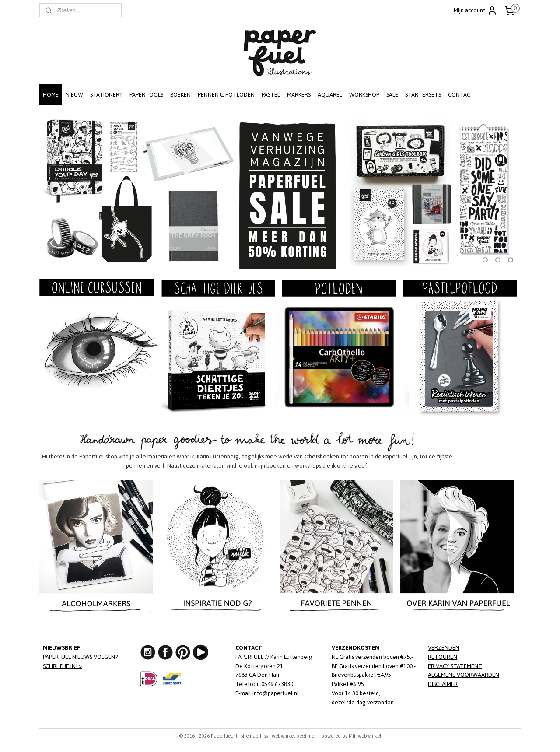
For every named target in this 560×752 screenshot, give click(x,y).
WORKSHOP (364, 95)
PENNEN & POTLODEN (226, 95)
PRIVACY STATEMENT (455, 666)
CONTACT (461, 95)
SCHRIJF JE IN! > (62, 666)
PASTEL (271, 95)
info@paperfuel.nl (276, 693)
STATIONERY (106, 95)
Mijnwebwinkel (365, 736)
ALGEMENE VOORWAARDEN (464, 675)
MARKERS (299, 95)
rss (265, 736)
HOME (51, 95)
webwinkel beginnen (294, 736)
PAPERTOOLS (146, 95)
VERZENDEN (444, 648)
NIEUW (74, 95)
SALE (392, 95)
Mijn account (476, 10)
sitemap (250, 736)
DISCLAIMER (443, 684)
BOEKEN (180, 95)
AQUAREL (330, 95)
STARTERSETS (423, 95)
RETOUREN (443, 657)
